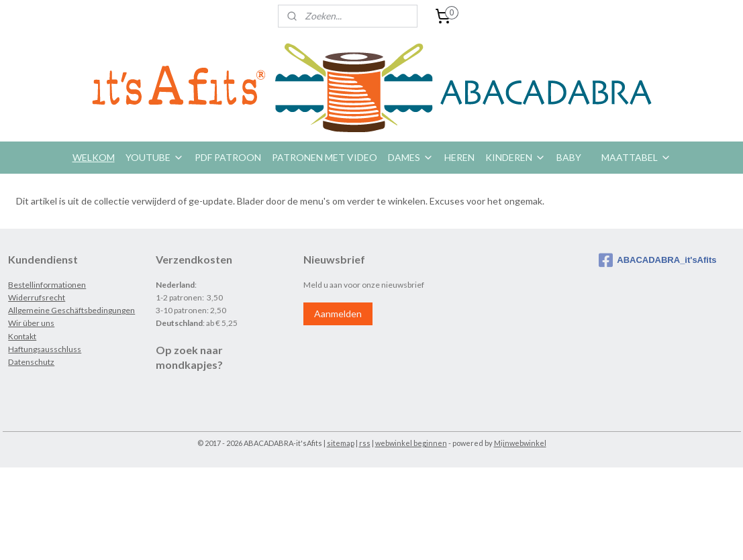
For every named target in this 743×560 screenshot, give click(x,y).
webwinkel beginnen (411, 443)
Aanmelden (338, 314)
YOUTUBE (155, 157)
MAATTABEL (636, 157)
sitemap (341, 443)
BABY (569, 157)
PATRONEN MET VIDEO (325, 157)
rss (365, 443)
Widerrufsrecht (37, 297)
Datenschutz (31, 362)
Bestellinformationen (47, 285)
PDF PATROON (228, 157)
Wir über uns (31, 323)
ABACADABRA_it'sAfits (657, 260)
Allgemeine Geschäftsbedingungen (71, 310)
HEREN (459, 157)
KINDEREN (515, 157)
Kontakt (22, 336)
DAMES (411, 157)
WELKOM (94, 157)
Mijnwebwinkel (520, 443)
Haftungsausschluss (45, 349)
